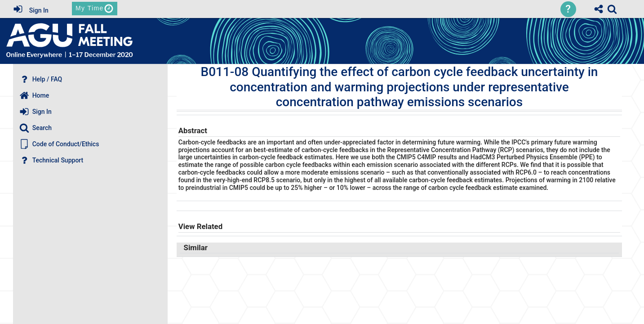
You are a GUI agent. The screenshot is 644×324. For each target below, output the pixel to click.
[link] (612, 9)
